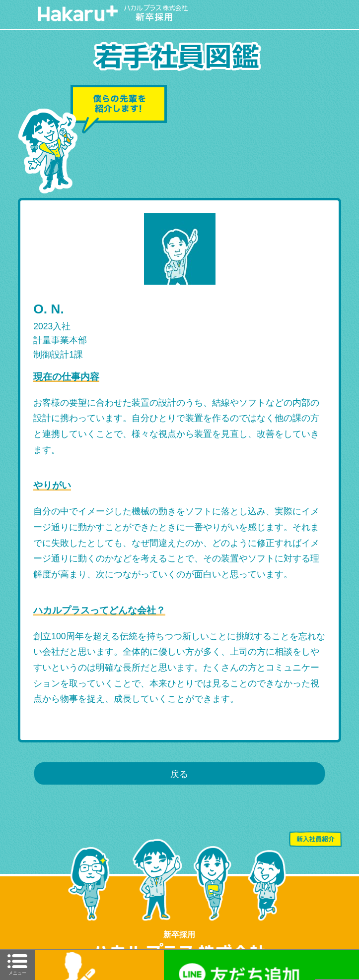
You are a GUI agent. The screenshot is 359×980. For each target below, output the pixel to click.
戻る (179, 774)
